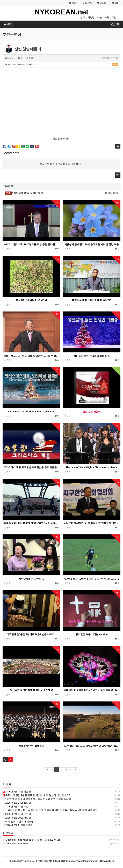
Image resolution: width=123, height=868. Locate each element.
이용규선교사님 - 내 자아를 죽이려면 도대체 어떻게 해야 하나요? (31, 356)
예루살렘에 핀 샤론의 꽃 (31, 579)
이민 (114, 17)
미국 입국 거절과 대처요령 (18, 821)
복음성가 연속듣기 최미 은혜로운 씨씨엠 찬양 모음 (92, 244)
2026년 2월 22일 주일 (16, 806)
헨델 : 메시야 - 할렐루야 (31, 746)
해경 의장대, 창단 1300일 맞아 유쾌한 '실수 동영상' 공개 (31, 523)
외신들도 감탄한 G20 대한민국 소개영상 (31, 690)
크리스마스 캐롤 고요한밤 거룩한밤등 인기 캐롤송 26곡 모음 (31, 467)
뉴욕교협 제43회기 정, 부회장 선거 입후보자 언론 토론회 (92, 523)
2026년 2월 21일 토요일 (17, 814)
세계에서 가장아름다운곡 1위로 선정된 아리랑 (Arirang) (92, 690)
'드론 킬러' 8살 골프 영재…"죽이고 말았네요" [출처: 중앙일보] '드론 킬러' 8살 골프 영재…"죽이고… (92, 746)
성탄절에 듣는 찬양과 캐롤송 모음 (92, 356)
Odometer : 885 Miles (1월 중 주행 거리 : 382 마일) (31, 840)
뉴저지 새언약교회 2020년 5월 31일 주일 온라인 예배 (31, 244)
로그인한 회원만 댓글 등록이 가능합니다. (61, 164)
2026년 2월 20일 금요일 (17, 818)
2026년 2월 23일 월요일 (17, 803)
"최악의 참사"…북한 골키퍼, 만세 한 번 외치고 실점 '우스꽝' (92, 579)
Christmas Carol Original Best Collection (31, 412)
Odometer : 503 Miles (16, 844)
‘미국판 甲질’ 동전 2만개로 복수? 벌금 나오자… (31, 634)
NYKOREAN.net (61, 12)
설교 (83, 17)
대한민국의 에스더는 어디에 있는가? (92, 300)
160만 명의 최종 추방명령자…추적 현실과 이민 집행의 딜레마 (37, 799)
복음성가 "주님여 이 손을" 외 (31, 300)
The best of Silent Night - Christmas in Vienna (92, 467)
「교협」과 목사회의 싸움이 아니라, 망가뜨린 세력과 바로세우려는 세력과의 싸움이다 (50, 810)
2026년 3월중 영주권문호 (17, 825)
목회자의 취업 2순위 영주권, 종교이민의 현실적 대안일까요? (36, 795)
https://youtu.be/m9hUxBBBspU (61, 65)
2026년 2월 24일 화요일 (17, 792)
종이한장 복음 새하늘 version (92, 634)
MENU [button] (9, 24)
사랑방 (91, 17)
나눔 (99, 17)
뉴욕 (107, 17)
